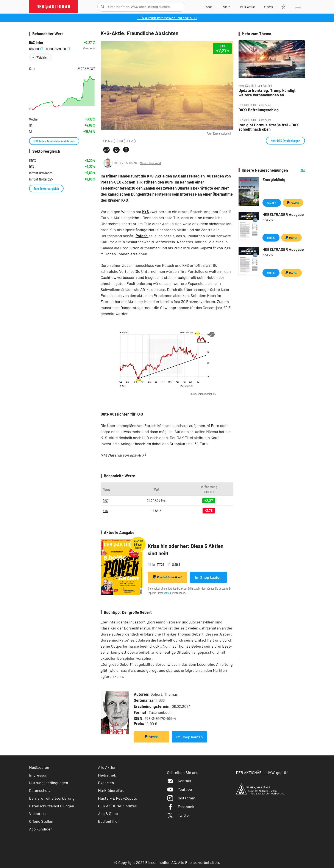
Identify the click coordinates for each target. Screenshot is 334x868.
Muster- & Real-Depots (118, 798)
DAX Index (36, 43)
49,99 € (272, 203)
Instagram (181, 798)
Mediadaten (39, 767)
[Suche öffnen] (103, 7)
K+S (131, 141)
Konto (167, 593)
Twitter (179, 815)
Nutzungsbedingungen (49, 783)
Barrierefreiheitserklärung (52, 798)
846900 (36, 48)
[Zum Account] (226, 7)
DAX (121, 141)
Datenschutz (40, 790)
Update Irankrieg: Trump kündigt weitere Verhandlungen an (267, 93)
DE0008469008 (58, 48)
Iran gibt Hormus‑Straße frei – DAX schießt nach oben (269, 127)
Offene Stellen (41, 821)
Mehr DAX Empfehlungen (285, 140)
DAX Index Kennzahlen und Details (54, 141)
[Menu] (297, 7)
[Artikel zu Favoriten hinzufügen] (126, 150)
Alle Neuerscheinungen (297, 170)
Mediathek (107, 775)
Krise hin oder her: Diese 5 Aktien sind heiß (186, 550)
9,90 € (271, 238)
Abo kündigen (41, 829)
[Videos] (268, 7)
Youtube (179, 789)
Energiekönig (274, 179)
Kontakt (179, 781)
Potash (109, 141)
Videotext (38, 813)
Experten (106, 783)
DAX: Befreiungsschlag (259, 110)
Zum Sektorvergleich (46, 188)
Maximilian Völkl (150, 163)
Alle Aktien (107, 767)
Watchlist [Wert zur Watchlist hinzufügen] (42, 57)
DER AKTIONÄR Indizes (117, 806)
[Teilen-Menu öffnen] (106, 150)
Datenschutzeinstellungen (52, 806)
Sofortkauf (167, 577)
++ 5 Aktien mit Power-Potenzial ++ (167, 18)
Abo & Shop (108, 813)
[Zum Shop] (209, 7)
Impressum (39, 775)
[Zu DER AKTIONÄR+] (248, 7)
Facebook (181, 807)
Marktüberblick (111, 790)
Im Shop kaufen (208, 577)
